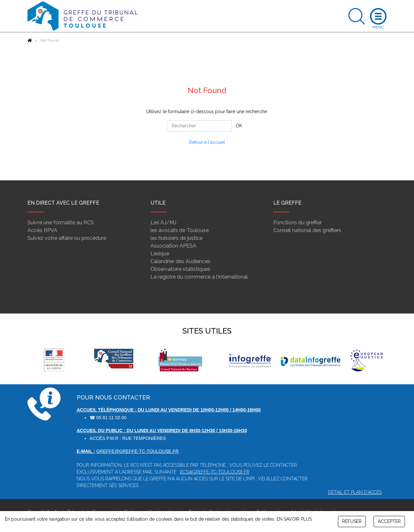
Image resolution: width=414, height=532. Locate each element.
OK (239, 126)
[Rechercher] (200, 126)
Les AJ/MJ (163, 223)
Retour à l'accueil (207, 142)
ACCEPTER (389, 521)
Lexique (160, 254)
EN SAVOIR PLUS (294, 519)
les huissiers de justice (176, 238)
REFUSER (352, 521)
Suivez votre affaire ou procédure (67, 238)
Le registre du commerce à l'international (199, 277)
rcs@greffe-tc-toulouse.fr (215, 472)
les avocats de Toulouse (180, 230)
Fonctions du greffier (298, 223)
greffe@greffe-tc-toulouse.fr (137, 451)
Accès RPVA (42, 230)
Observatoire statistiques (180, 269)
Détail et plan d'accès (355, 492)
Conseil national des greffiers (307, 230)
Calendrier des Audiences (180, 261)
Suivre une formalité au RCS (61, 223)
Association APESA (173, 246)
